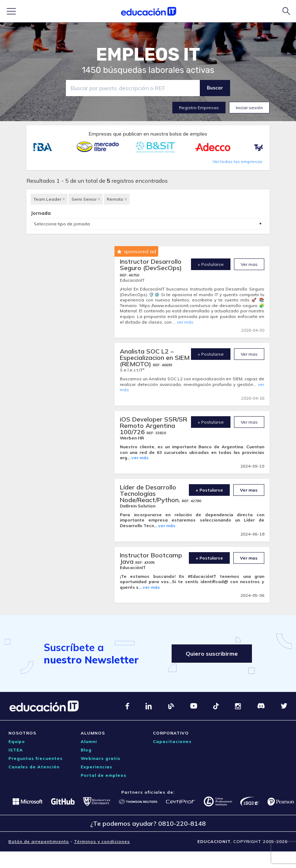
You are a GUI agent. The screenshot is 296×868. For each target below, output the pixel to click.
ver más (185, 322)
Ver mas (249, 264)
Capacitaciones (172, 741)
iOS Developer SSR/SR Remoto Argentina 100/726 (153, 426)
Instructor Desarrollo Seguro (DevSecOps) (151, 265)
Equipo (17, 741)
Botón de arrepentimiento (39, 841)
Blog (86, 750)
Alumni (89, 741)
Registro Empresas (199, 108)
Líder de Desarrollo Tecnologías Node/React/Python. (151, 494)
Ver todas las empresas (238, 161)
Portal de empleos (104, 775)
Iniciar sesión (249, 108)
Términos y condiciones (102, 841)
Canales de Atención (34, 767)
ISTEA (16, 750)
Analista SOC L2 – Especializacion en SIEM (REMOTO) (155, 358)
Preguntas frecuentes (36, 758)
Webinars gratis (101, 758)
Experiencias (97, 767)
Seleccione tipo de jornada (62, 224)
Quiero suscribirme (212, 654)
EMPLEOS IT (148, 55)
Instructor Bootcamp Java (151, 558)
